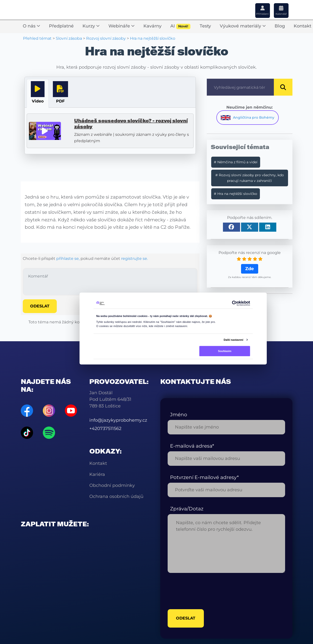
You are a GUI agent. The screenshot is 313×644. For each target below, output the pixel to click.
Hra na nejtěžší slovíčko (153, 38)
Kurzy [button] (91, 26)
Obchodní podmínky (112, 485)
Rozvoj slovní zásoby (106, 38)
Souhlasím (225, 351)
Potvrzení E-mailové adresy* (204, 477)
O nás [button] (31, 26)
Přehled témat (37, 38)
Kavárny (152, 26)
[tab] (38, 93)
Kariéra (97, 474)
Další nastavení (233, 340)
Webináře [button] (122, 26)
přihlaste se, (68, 259)
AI (180, 26)
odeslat (186, 618)
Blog (280, 26)
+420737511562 (105, 429)
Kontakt (98, 463)
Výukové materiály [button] (243, 26)
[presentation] (205, 591)
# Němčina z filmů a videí (236, 162)
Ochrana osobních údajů (116, 496)
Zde (249, 269)
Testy (205, 26)
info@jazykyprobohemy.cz (118, 420)
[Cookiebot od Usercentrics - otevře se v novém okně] (234, 303)
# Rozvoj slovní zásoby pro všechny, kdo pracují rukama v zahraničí (250, 178)
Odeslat (40, 306)
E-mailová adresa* (192, 446)
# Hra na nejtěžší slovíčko (236, 194)
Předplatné (61, 26)
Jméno (179, 415)
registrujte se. (134, 259)
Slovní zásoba (69, 38)
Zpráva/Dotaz (187, 509)
